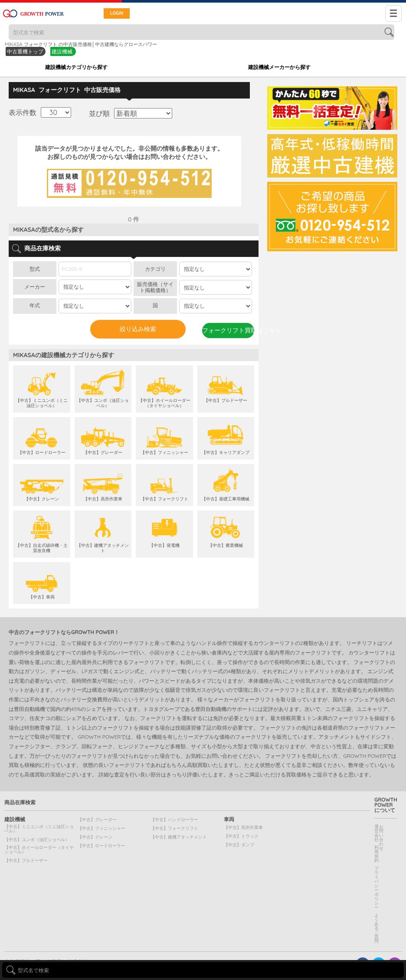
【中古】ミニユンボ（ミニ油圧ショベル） (39, 829)
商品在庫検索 (20, 802)
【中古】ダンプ (239, 845)
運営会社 (377, 833)
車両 (229, 819)
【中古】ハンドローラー (174, 820)
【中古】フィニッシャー (101, 828)
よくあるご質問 (377, 928)
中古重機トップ (25, 51)
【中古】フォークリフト (174, 828)
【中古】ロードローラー (101, 846)
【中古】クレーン (95, 837)
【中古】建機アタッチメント (179, 837)
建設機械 (62, 51)
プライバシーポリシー (377, 888)
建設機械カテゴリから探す (76, 67)
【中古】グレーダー (97, 820)
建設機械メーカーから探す (279, 67)
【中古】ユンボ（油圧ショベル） (37, 840)
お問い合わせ (381, 837)
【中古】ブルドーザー (26, 860)
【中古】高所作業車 (243, 827)
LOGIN (117, 13)
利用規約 (377, 854)
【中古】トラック (241, 836)
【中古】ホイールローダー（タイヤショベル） (39, 850)
